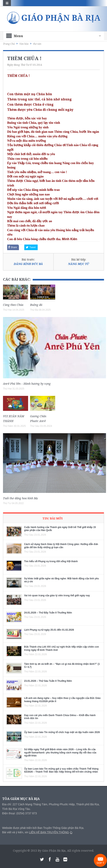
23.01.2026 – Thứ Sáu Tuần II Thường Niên (48, 681)
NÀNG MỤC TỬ (79, 264)
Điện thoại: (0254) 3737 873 (20, 813)
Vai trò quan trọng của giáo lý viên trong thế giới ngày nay (57, 596)
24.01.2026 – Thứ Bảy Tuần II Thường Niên (48, 613)
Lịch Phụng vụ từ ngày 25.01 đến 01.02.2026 (49, 630)
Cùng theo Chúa (13, 305)
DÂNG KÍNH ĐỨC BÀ (28, 264)
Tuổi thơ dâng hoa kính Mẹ (20, 498)
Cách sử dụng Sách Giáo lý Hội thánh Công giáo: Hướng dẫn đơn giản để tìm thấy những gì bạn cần (61, 546)
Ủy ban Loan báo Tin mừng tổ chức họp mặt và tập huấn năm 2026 (62, 732)
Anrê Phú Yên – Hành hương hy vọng (27, 384)
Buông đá (36, 305)
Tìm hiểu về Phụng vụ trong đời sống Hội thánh (51, 561)
